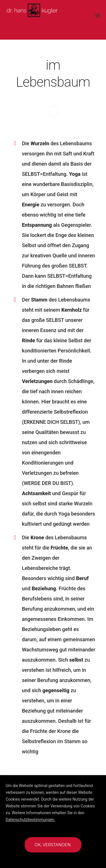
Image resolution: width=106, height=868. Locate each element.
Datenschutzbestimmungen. (30, 820)
